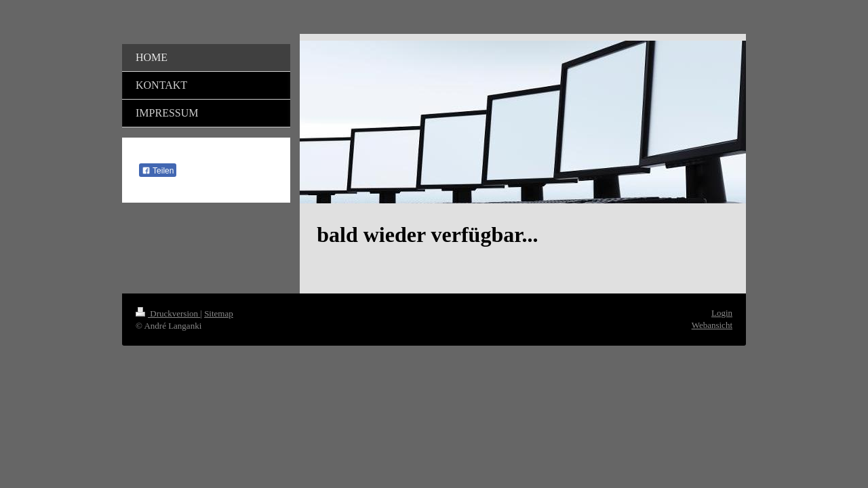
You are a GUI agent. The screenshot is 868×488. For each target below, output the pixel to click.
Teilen (158, 171)
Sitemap (219, 313)
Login (722, 313)
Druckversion (168, 313)
